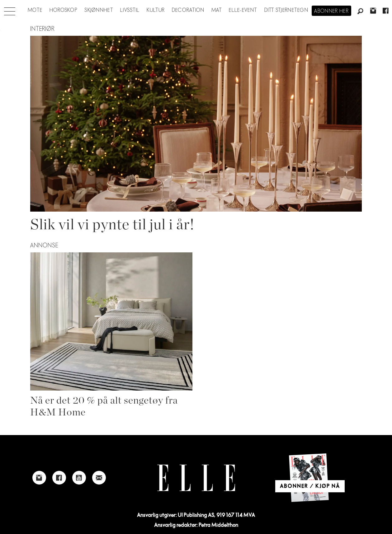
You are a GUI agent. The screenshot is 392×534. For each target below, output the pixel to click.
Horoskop (64, 10)
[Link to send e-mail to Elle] (99, 478)
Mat (217, 10)
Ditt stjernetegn (286, 10)
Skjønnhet (99, 10)
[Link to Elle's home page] (196, 478)
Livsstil (130, 10)
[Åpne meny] (10, 10)
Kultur (156, 10)
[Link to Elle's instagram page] (39, 478)
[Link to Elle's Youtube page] (79, 478)
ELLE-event (243, 10)
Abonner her (331, 11)
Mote (35, 10)
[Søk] (361, 12)
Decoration (188, 10)
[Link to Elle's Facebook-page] (59, 478)
